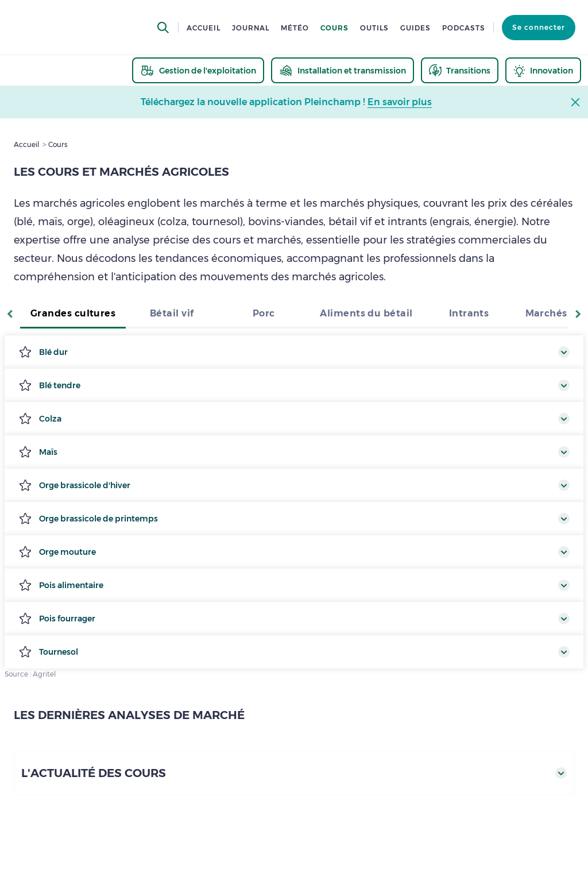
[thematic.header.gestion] (198, 70)
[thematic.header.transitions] (460, 70)
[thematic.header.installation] (343, 70)
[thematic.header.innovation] (543, 70)
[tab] (73, 314)
